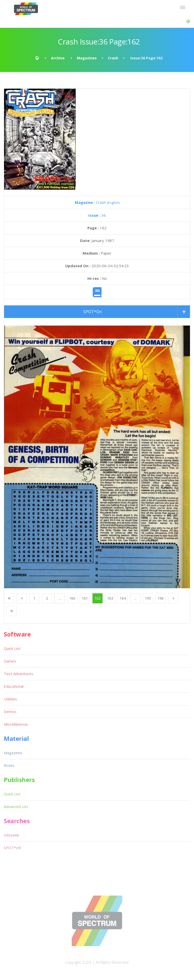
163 (110, 598)
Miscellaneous (16, 724)
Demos (10, 712)
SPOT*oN (12, 848)
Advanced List (16, 806)
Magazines (87, 58)
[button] (188, 21)
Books (9, 765)
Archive (58, 58)
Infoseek (11, 835)
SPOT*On (93, 312)
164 (123, 598)
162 (98, 598)
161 (85, 598)
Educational (14, 686)
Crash (113, 58)
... (60, 598)
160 (72, 598)
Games (10, 661)
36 (97, 215)
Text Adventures (19, 674)
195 (148, 598)
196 (161, 598)
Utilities (10, 699)
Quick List (12, 648)
